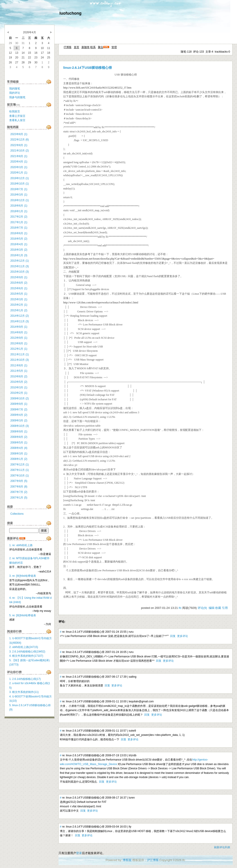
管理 (114, 47)
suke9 (132, 731)
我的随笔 (15, 89)
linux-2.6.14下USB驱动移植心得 (88, 68)
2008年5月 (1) (19, 443)
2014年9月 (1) (19, 327)
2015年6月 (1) (19, 288)
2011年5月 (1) (19, 371)
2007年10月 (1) (20, 476)
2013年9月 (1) (19, 338)
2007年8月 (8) (19, 487)
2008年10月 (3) (20, 426)
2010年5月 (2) (19, 382)
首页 (77, 47)
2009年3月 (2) (19, 421)
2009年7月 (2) (19, 410)
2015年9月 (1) (19, 277)
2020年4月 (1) (19, 162)
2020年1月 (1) (19, 173)
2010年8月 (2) (19, 376)
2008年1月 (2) (19, 459)
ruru (131, 632)
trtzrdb (133, 755)
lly (130, 827)
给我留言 (15, 111)
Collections (17, 514)
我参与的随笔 (17, 97)
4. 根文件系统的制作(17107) (26, 656)
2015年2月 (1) (19, 305)
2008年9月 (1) (19, 432)
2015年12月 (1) (20, 261)
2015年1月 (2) (19, 310)
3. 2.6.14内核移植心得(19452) (27, 652)
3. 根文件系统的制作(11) (24, 692)
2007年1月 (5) (19, 498)
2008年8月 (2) (19, 437)
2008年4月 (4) (19, 448)
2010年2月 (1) (19, 393)
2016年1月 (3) (19, 255)
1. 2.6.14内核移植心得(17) (25, 679)
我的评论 (15, 93)
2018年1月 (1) (19, 211)
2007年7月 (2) (19, 492)
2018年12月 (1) (20, 200)
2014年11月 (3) (20, 321)
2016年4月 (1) (19, 244)
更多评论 (183, 636)
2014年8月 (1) (19, 332)
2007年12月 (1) (20, 465)
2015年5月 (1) (19, 294)
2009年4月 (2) (19, 415)
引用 (225, 608)
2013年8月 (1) (19, 343)
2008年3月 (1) (19, 454)
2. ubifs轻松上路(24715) (24, 647)
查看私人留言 (17, 120)
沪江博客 (153, 860)
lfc (180, 608)
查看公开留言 (17, 116)
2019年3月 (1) (19, 195)
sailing (133, 677)
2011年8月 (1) (19, 365)
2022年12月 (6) (20, 140)
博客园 (127, 860)
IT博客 (68, 47)
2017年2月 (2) (19, 217)
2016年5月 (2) (19, 239)
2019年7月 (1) (19, 189)
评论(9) (202, 608)
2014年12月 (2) (20, 316)
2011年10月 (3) (20, 360)
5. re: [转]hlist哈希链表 (23, 615)
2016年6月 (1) (19, 233)
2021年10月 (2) (20, 151)
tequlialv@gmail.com (141, 701)
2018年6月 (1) (19, 206)
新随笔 (86, 47)
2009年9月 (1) (19, 404)
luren (132, 798)
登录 (79, 853)
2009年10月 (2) (20, 398)
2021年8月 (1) (19, 156)
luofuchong (70, 13)
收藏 (218, 608)
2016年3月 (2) (19, 250)
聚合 (101, 47)
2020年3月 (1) (19, 167)
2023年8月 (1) (19, 134)
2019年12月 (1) (20, 178)
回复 (173, 636)
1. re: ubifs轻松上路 (21, 545)
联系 (93, 47)
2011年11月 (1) (20, 354)
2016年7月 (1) (19, 228)
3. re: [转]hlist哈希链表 (23, 576)
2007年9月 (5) (19, 481)
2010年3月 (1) (19, 387)
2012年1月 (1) (19, 349)
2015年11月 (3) (20, 266)
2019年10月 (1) (20, 184)
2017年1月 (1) (19, 222)
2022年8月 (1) (19, 145)
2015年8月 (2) (19, 283)
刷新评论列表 (222, 847)
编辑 (212, 608)
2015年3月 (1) (19, 299)
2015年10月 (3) (20, 272)
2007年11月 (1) (20, 470)
